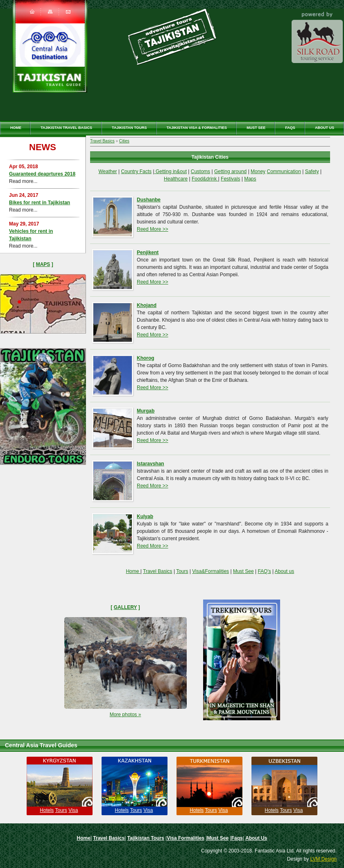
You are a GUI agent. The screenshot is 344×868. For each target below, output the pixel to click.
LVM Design (324, 859)
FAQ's (264, 571)
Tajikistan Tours (129, 128)
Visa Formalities (186, 838)
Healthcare (176, 179)
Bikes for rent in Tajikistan (40, 203)
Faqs (290, 128)
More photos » (126, 715)
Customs (200, 171)
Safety (312, 171)
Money (258, 171)
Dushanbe (149, 200)
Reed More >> (153, 229)
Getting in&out (171, 171)
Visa (73, 810)
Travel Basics (102, 141)
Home (16, 128)
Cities (124, 141)
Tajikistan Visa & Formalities (197, 128)
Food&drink (205, 179)
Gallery (126, 607)
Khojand (147, 305)
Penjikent (148, 253)
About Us (325, 128)
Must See (256, 128)
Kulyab (145, 516)
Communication (284, 171)
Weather (107, 171)
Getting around (230, 171)
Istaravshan (150, 464)
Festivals (230, 179)
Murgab (146, 411)
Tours (182, 571)
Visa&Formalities (210, 571)
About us (284, 571)
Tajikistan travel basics (66, 128)
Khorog (146, 358)
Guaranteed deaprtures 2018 (42, 174)
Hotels (47, 810)
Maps (43, 264)
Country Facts (136, 171)
